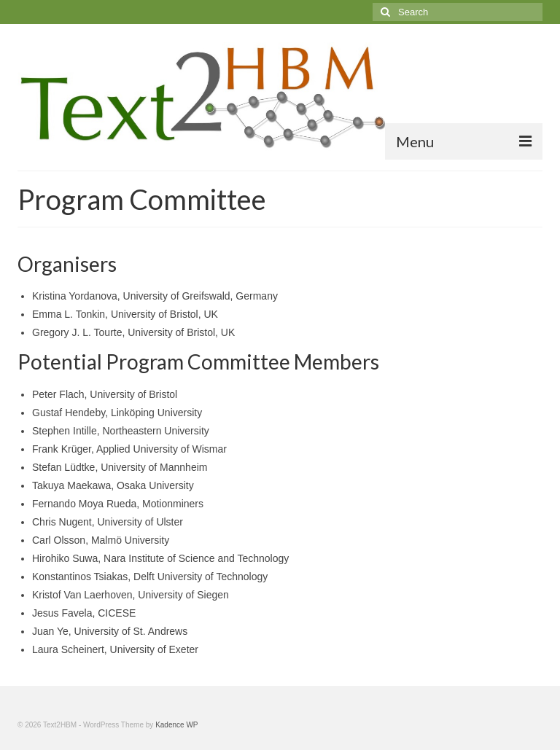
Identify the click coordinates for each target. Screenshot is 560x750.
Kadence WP (176, 725)
